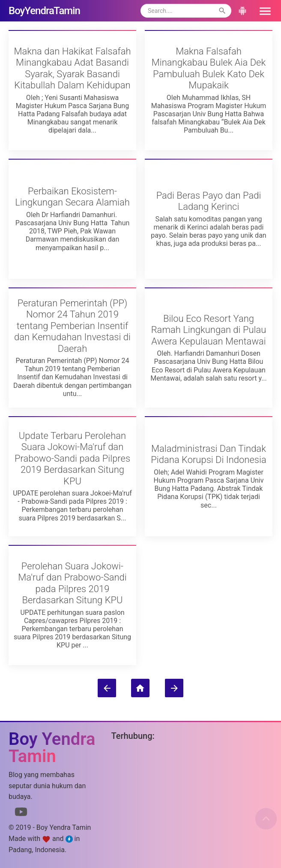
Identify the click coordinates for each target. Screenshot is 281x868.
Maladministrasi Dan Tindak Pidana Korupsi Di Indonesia (208, 454)
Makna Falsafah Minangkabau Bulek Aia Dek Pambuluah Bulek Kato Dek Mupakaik (209, 68)
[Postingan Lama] (174, 688)
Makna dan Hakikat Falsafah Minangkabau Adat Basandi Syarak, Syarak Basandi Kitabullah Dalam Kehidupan (72, 68)
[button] (262, 11)
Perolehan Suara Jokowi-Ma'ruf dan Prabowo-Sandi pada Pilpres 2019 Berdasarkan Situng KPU (72, 583)
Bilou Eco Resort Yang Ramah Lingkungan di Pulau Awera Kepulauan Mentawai (209, 330)
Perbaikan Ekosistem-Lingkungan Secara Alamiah (72, 197)
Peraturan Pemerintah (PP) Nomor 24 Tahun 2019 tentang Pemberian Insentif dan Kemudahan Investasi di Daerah (72, 326)
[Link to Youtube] (21, 814)
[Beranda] (140, 688)
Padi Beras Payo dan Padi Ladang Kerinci (209, 201)
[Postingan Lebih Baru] (107, 688)
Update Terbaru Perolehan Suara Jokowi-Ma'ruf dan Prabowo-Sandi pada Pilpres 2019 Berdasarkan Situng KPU (72, 458)
